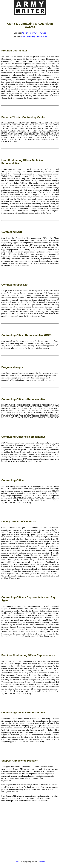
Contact (17, 862)
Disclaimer (42, 862)
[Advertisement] (30, 838)
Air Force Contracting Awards (34, 33)
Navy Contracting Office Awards (34, 37)
